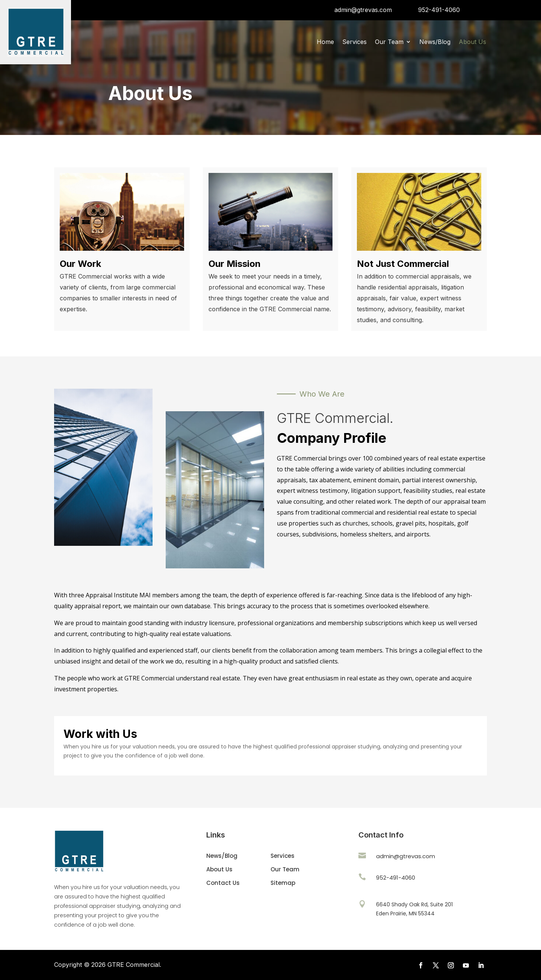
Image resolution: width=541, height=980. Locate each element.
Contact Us (223, 883)
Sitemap (283, 883)
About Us (472, 42)
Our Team (389, 42)
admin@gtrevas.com (363, 10)
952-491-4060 (439, 10)
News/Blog (435, 42)
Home (325, 42)
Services (354, 42)
